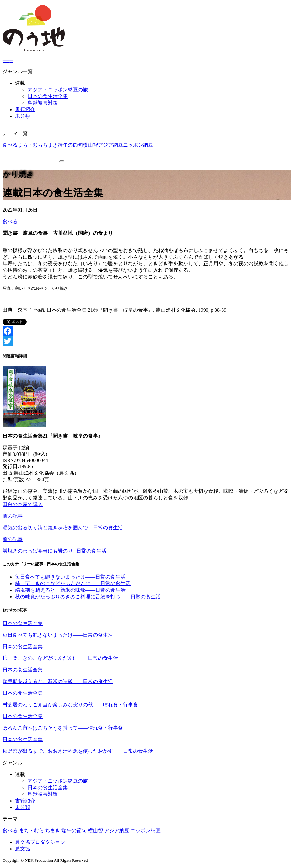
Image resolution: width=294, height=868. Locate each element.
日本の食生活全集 (48, 96)
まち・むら (30, 145)
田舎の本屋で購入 (23, 504)
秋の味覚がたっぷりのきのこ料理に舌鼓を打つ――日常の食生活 (88, 597)
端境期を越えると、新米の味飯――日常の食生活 (70, 590)
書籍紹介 (25, 109)
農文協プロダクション (40, 842)
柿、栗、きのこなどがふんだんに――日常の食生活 (73, 583)
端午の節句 (70, 145)
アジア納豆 (110, 145)
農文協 (23, 849)
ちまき (50, 145)
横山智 (90, 145)
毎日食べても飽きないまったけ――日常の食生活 (70, 577)
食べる (10, 145)
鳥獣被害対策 (43, 103)
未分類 (23, 116)
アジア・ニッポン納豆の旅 (58, 90)
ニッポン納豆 (138, 145)
